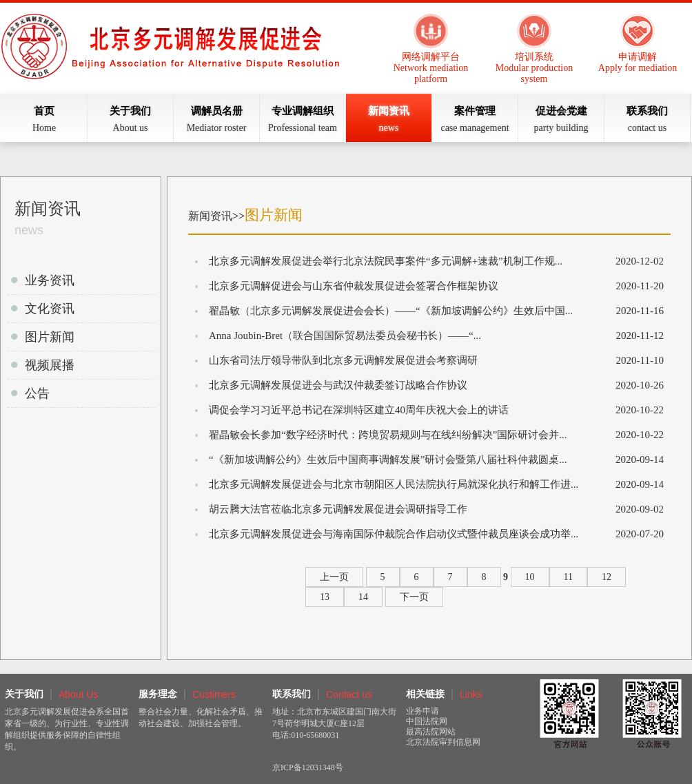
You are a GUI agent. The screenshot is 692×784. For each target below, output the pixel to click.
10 (530, 577)
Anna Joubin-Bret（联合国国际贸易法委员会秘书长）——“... (345, 336)
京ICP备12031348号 (308, 767)
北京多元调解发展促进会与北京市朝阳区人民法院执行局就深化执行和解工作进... (394, 484)
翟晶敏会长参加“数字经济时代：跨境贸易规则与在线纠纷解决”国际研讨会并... (388, 435)
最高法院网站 (431, 732)
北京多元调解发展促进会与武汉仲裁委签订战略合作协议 (338, 385)
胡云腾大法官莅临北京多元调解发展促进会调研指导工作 (338, 509)
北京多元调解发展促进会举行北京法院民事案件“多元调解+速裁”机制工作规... (386, 261)
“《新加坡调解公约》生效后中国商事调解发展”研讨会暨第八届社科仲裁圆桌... (388, 460)
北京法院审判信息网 (443, 742)
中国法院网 (427, 721)
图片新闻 (274, 215)
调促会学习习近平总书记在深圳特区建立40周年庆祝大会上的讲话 (359, 410)
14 (363, 597)
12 (607, 577)
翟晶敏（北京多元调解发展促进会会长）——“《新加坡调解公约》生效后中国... (391, 311)
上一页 (334, 577)
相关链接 (425, 694)
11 (568, 577)
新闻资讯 (210, 216)
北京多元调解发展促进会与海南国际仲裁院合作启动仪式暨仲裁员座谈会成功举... (394, 534)
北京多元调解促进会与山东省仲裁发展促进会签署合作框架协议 (354, 286)
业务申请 (423, 711)
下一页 (414, 597)
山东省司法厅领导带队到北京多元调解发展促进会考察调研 (343, 360)
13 (325, 597)
